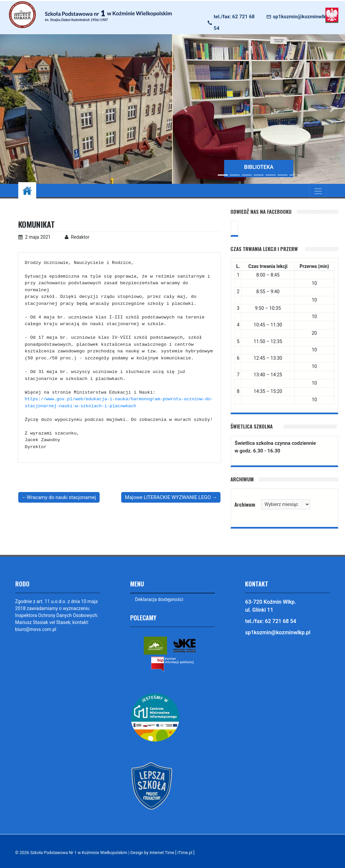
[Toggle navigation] (318, 191)
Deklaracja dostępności (159, 599)
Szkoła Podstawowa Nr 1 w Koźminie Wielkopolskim (80, 853)
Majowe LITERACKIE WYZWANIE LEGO (168, 497)
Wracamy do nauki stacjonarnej (62, 497)
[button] (186, 109)
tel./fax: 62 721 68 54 (234, 22)
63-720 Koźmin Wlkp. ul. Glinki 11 (271, 606)
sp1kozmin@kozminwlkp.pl (303, 17)
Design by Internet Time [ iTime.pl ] (166, 853)
